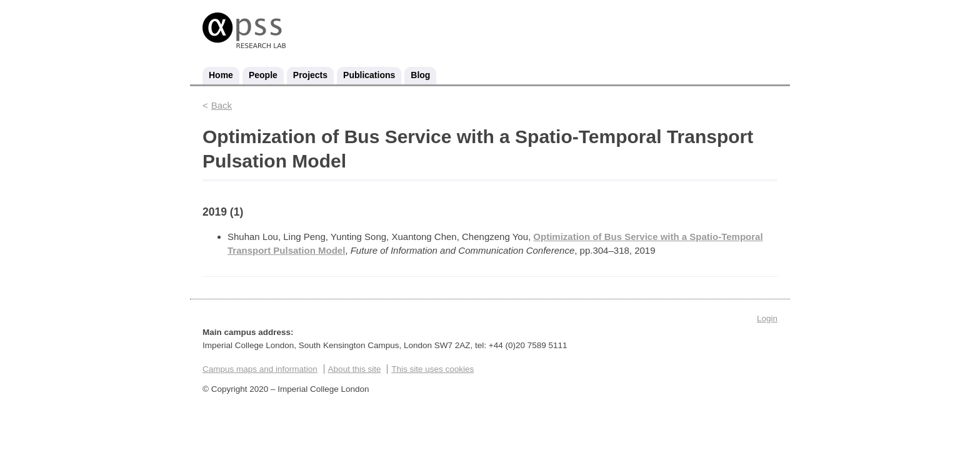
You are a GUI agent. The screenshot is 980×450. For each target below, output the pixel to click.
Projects (310, 75)
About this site (355, 369)
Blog (420, 75)
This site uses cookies (432, 369)
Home (221, 75)
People (263, 75)
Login (767, 318)
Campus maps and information (260, 369)
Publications (369, 75)
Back (222, 105)
